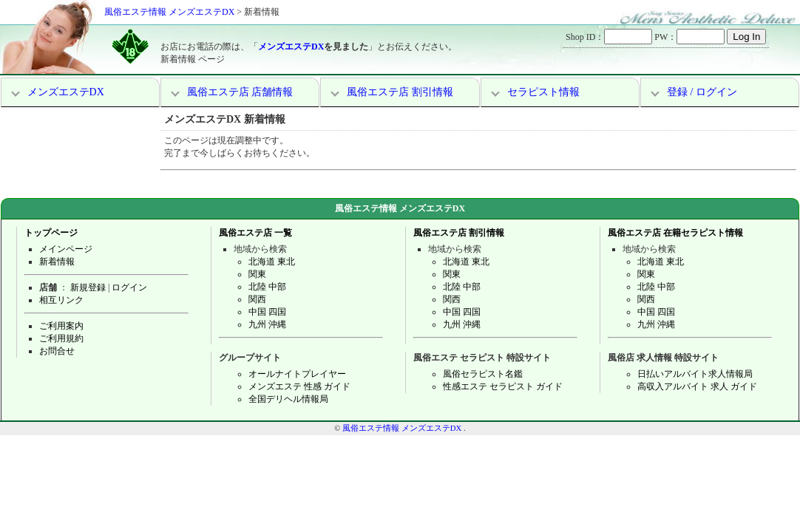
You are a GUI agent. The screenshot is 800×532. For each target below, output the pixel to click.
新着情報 (57, 262)
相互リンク (61, 300)
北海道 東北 (272, 262)
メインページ (66, 249)
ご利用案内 (61, 326)
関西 (257, 299)
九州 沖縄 (267, 324)
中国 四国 (267, 312)
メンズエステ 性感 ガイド (299, 386)
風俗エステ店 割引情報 (400, 92)
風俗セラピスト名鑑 (483, 374)
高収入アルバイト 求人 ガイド (697, 386)
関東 (257, 274)
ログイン (129, 287)
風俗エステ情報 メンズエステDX (169, 12)
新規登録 (88, 287)
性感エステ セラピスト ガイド (503, 386)
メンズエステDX (291, 47)
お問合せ (57, 351)
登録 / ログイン (702, 92)
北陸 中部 (267, 287)
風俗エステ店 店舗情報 (240, 92)
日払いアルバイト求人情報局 (695, 374)
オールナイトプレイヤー (297, 374)
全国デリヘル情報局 (288, 399)
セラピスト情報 (543, 92)
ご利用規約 (61, 338)
